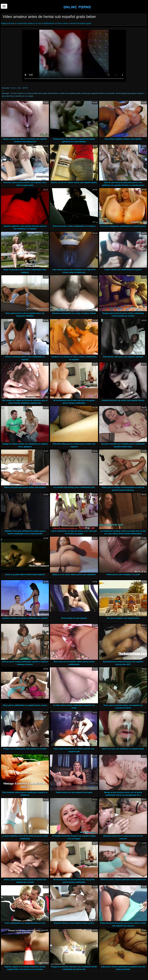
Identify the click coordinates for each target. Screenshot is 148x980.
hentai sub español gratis (81, 23)
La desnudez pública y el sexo (29, 23)
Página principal (8, 23)
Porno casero (63, 23)
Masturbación (49, 23)
